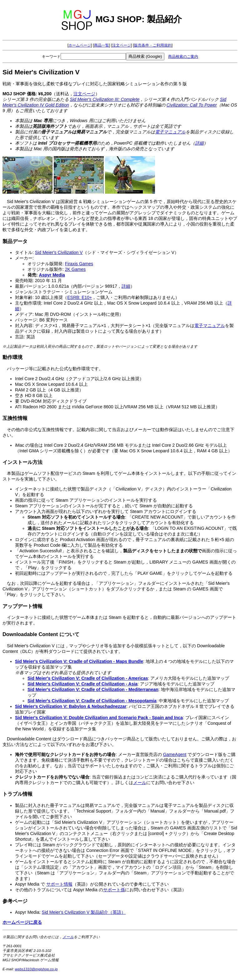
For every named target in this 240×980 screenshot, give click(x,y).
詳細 (199, 143)
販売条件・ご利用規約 (153, 45)
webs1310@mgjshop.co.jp (36, 969)
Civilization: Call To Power (192, 105)
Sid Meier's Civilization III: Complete (105, 99)
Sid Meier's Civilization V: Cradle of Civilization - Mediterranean (93, 689)
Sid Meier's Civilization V (59, 252)
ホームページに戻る (22, 922)
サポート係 (114, 890)
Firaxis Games (79, 264)
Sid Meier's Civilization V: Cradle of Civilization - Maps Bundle (79, 661)
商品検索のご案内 (183, 57)
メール (140, 783)
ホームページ (80, 45)
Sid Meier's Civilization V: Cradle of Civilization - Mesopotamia (92, 701)
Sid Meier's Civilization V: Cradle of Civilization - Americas (88, 678)
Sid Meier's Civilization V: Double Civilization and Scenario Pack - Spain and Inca (99, 718)
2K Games (75, 269)
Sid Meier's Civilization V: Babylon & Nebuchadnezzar (71, 706)
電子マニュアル (170, 132)
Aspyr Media (52, 275)
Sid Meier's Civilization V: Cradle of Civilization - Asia (82, 684)
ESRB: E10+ (80, 297)
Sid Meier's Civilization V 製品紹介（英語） (84, 912)
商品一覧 (102, 45)
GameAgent (175, 754)
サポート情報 (59, 884)
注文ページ (122, 45)
